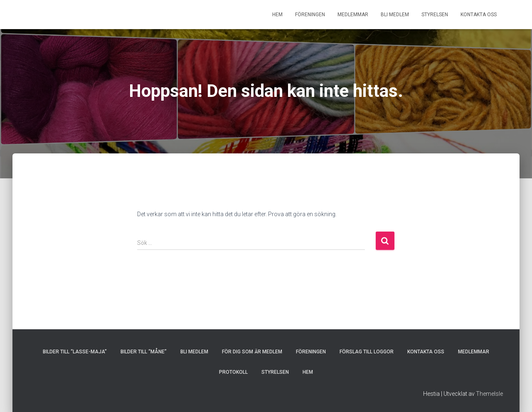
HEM (277, 15)
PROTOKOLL (233, 372)
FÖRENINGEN (310, 15)
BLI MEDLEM (395, 15)
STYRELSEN (435, 15)
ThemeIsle (489, 394)
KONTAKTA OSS (479, 15)
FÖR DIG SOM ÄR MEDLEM (252, 352)
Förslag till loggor (367, 352)
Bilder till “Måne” (144, 352)
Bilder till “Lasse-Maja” (75, 352)
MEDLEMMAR (353, 15)
